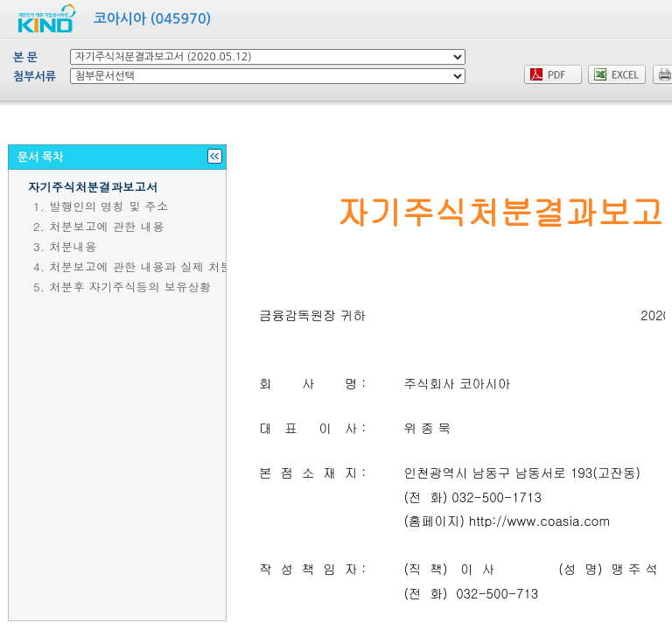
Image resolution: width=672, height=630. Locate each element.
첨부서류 (35, 77)
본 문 (25, 57)
